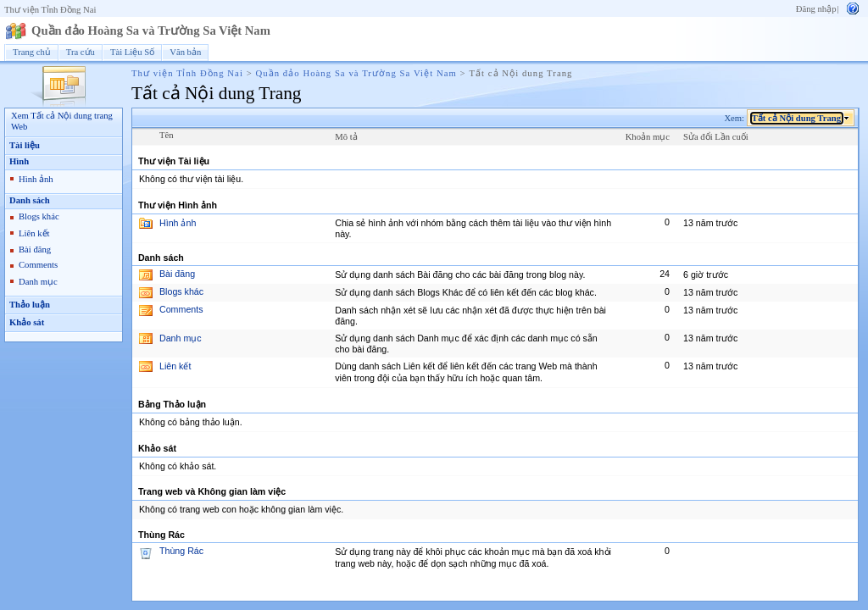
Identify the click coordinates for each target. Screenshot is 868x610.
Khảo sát (27, 322)
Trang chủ (32, 52)
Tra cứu (81, 52)
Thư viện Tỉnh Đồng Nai (50, 10)
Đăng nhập (816, 9)
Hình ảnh (36, 179)
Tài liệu (25, 145)
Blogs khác (39, 216)
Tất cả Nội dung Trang (797, 118)
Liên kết (34, 233)
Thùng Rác (181, 551)
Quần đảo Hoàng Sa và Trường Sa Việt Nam (151, 30)
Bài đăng (35, 250)
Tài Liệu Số (132, 52)
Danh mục (38, 282)
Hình (19, 161)
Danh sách (30, 200)
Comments (38, 265)
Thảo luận (30, 305)
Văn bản (185, 52)
